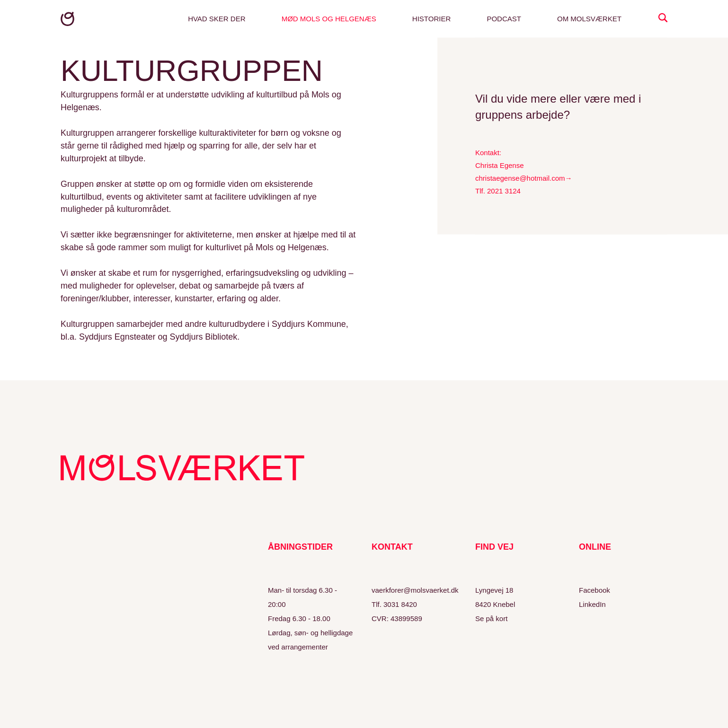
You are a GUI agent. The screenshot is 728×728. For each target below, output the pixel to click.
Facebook (595, 590)
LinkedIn (592, 604)
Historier (431, 19)
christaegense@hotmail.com (520, 178)
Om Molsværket (589, 19)
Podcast (504, 19)
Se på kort (491, 618)
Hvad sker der (217, 19)
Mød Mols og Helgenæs (329, 19)
